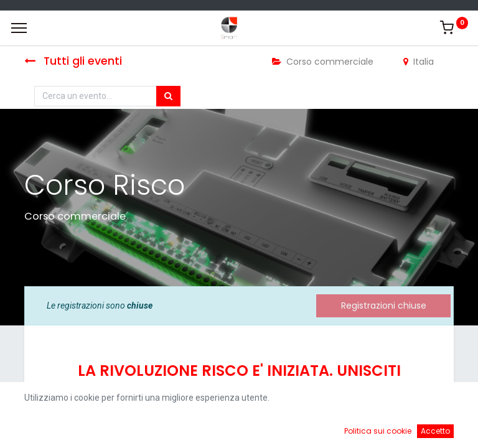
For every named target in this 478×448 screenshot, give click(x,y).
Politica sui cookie (378, 431)
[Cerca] (168, 96)
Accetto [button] (435, 431)
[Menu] (19, 28)
